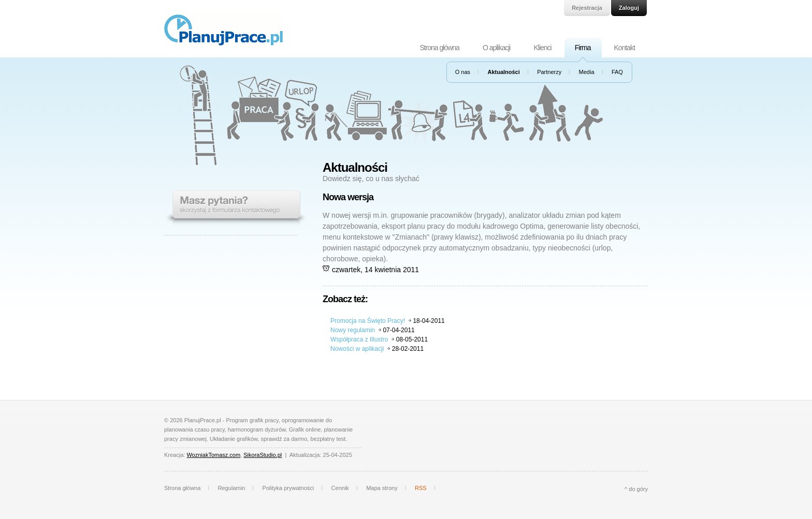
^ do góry (636, 489)
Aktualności (503, 72)
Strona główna (439, 48)
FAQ (617, 72)
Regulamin (232, 488)
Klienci (542, 48)
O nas (463, 72)
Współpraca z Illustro (359, 339)
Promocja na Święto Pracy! (368, 321)
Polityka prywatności (288, 488)
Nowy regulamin (353, 330)
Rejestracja (587, 8)
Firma (583, 48)
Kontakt (625, 48)
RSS (421, 488)
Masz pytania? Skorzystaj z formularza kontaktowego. (236, 209)
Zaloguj (629, 8)
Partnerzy (549, 72)
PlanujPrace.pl (223, 30)
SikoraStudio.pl (263, 455)
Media (587, 72)
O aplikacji (497, 48)
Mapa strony (382, 488)
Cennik (340, 488)
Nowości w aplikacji (357, 349)
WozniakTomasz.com (213, 455)
